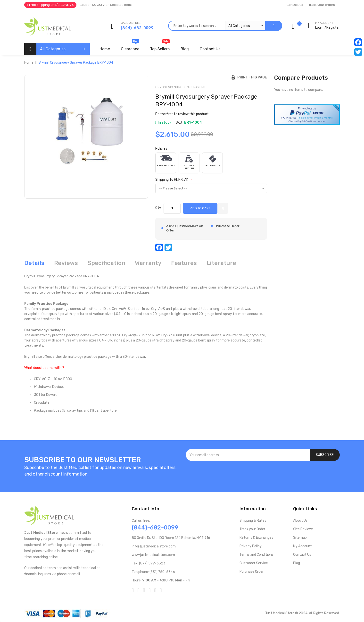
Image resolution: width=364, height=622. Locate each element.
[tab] (34, 265)
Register (333, 28)
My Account (302, 546)
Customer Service (254, 563)
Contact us (295, 5)
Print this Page (251, 77)
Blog (297, 563)
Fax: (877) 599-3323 (149, 563)
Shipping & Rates (253, 521)
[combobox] (217, 26)
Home (29, 63)
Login (319, 28)
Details (34, 263)
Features (184, 263)
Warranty (148, 263)
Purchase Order (252, 572)
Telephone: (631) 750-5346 (153, 572)
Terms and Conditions (256, 555)
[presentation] (263, 474)
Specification (106, 263)
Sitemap (300, 538)
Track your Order (252, 529)
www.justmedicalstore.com (153, 555)
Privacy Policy (251, 546)
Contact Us (302, 555)
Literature (221, 263)
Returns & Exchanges (256, 538)
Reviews (66, 263)
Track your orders (322, 5)
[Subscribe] (325, 455)
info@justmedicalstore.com (154, 546)
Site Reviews (303, 529)
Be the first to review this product (182, 114)
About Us (300, 521)
